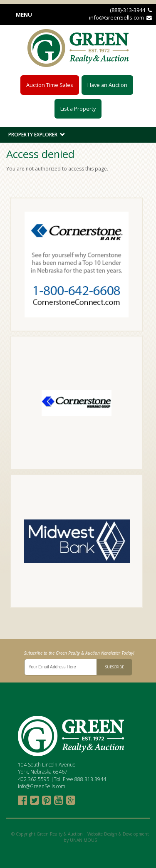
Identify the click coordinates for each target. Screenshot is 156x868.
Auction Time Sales (50, 85)
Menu (24, 15)
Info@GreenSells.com (42, 786)
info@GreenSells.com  (120, 17)
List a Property (78, 109)
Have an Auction (107, 85)
